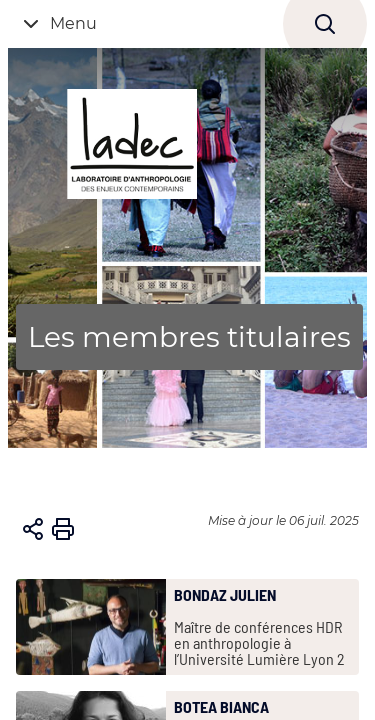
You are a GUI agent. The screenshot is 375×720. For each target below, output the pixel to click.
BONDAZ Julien (225, 595)
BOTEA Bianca (221, 707)
